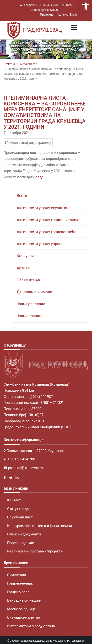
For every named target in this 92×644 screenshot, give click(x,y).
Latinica (63, 15)
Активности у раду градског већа (46, 232)
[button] (86, 6)
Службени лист (20, 517)
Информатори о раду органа (31, 626)
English (74, 15)
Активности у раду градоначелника (49, 220)
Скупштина (16, 575)
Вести (22, 196)
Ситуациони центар (24, 617)
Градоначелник (20, 583)
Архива (23, 268)
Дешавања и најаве (34, 292)
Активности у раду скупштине (44, 208)
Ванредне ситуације (24, 600)
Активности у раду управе (40, 244)
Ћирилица (47, 15)
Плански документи (24, 534)
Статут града (18, 509)
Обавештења (28, 280)
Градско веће (18, 592)
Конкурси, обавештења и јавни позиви (40, 526)
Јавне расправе (31, 304)
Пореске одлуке (21, 543)
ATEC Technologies (74, 641)
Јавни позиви (29, 316)
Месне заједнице (22, 609)
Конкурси (25, 256)
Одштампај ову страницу (28, 143)
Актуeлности (28, 64)
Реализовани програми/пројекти (35, 551)
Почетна (9, 64)
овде (40, 177)
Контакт (14, 500)
